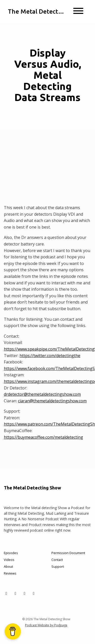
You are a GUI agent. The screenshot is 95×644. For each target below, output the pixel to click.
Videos (9, 560)
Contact (57, 560)
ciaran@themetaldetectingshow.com (52, 401)
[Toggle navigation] (78, 12)
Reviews (10, 573)
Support (58, 566)
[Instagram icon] (25, 593)
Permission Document (68, 553)
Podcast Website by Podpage (46, 625)
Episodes (11, 553)
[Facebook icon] (15, 593)
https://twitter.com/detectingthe (50, 356)
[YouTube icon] (34, 593)
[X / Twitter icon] (6, 593)
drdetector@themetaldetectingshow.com (42, 394)
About (8, 566)
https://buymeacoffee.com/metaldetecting (43, 437)
